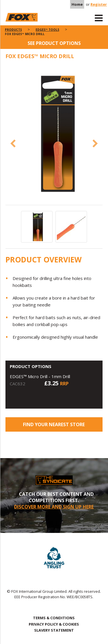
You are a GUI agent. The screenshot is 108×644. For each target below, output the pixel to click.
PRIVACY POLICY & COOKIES (54, 624)
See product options (54, 43)
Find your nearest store (54, 424)
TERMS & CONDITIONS (54, 618)
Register (99, 4)
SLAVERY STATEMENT (54, 630)
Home (77, 4)
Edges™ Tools (47, 30)
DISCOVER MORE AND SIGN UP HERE (54, 507)
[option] (54, 135)
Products (13, 30)
